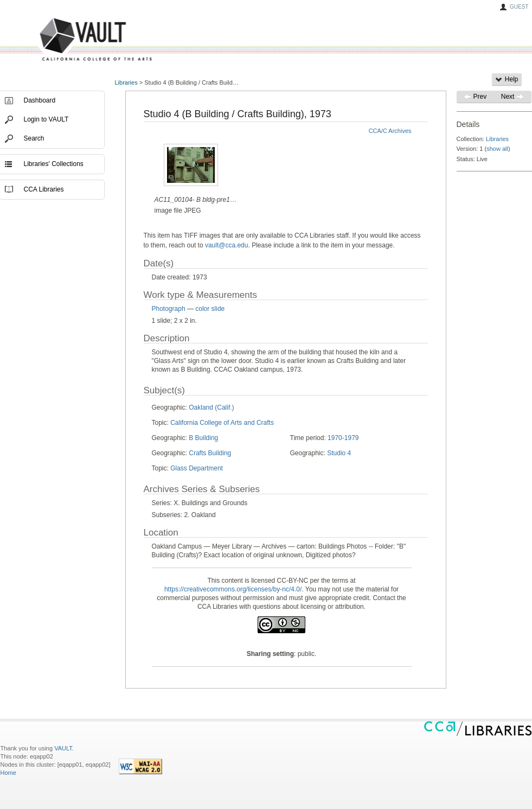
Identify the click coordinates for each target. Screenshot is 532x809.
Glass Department (197, 468)
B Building (203, 438)
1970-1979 (343, 438)
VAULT (55, 40)
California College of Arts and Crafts (222, 423)
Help (507, 79)
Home (8, 773)
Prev (475, 97)
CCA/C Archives (390, 131)
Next (512, 97)
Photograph (169, 309)
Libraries (126, 82)
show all (497, 149)
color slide (210, 309)
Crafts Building (210, 453)
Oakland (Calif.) (211, 407)
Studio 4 (339, 453)
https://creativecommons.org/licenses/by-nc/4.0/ (233, 589)
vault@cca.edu (227, 245)
